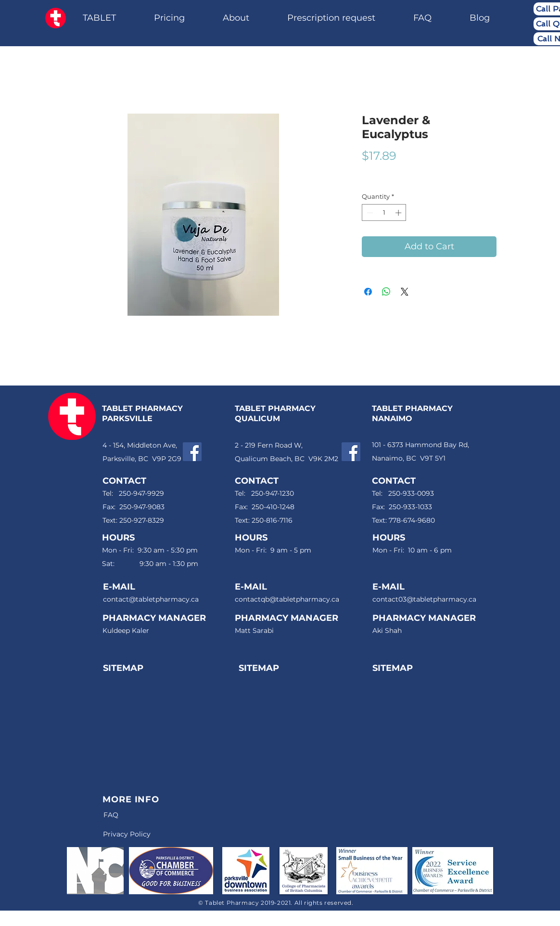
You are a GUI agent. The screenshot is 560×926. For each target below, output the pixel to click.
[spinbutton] (384, 213)
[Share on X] (405, 292)
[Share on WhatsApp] (386, 292)
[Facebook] (192, 452)
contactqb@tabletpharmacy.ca (287, 599)
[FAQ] (111, 815)
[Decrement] (369, 213)
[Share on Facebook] (368, 292)
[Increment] (399, 213)
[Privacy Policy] (127, 835)
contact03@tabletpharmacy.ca (424, 599)
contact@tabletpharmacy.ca (151, 599)
